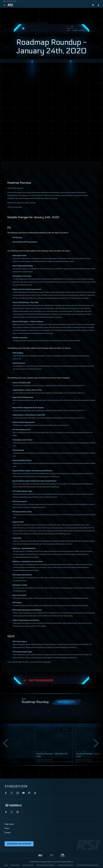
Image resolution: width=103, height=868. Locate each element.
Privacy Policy (15, 865)
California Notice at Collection (46, 865)
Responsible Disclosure (66, 865)
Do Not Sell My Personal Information (88, 865)
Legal (6, 865)
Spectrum (47, 662)
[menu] (5, 5)
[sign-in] (98, 5)
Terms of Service (28, 865)
